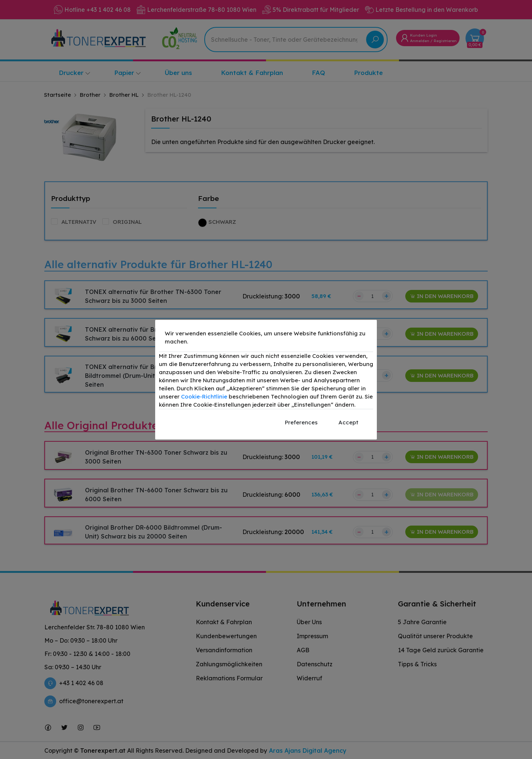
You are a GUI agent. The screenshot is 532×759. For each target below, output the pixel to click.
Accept (348, 422)
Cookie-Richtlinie (204, 396)
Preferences (301, 422)
